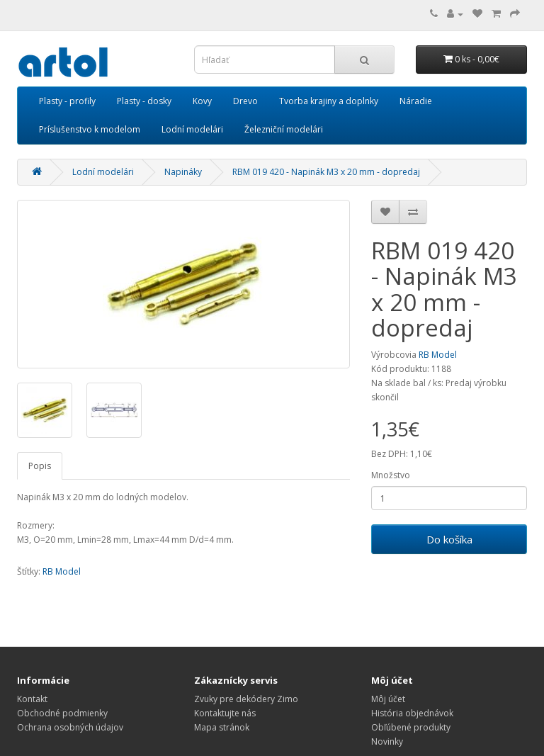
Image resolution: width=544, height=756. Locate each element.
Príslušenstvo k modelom (90, 129)
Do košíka (449, 539)
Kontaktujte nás (225, 713)
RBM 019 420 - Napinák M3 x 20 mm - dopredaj (326, 172)
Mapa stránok (222, 727)
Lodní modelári (192, 129)
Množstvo (391, 475)
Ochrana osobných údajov (70, 727)
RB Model (438, 355)
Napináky (183, 172)
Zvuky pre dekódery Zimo (246, 699)
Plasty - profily (67, 101)
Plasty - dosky (144, 101)
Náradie (416, 101)
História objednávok (412, 713)
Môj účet (388, 699)
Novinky (387, 741)
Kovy (202, 101)
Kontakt (32, 699)
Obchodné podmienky (62, 713)
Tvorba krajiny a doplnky (329, 101)
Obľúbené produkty (411, 727)
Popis (40, 466)
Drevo (245, 101)
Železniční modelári (284, 129)
